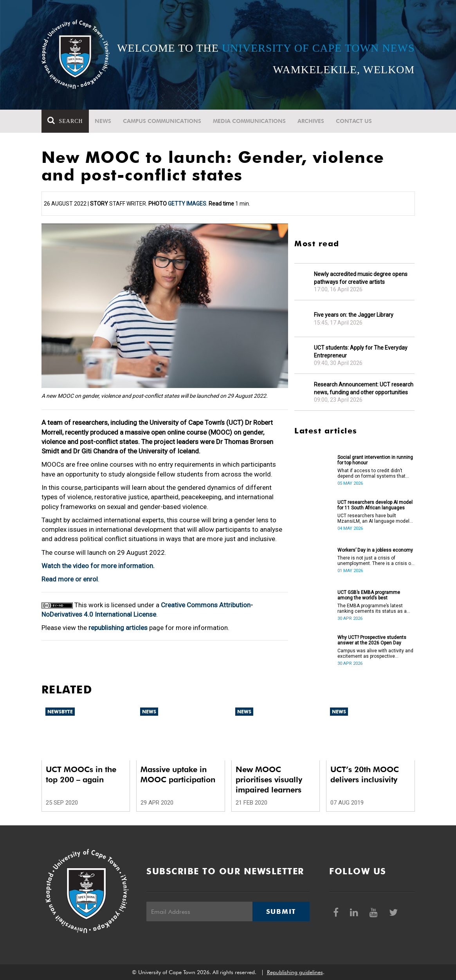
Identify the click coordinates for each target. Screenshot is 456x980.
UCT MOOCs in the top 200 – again (81, 774)
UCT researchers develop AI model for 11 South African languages (375, 505)
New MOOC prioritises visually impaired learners (269, 780)
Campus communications (162, 121)
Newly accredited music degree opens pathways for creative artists (361, 278)
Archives (311, 121)
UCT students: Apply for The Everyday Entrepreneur (361, 352)
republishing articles (118, 628)
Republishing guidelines (295, 972)
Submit (281, 911)
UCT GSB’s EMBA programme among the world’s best (369, 595)
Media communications (249, 121)
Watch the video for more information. (98, 566)
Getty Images (187, 204)
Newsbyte (60, 712)
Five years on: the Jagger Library (354, 315)
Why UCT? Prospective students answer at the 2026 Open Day (372, 640)
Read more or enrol (70, 579)
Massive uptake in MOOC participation (178, 774)
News (103, 121)
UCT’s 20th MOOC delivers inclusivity (365, 774)
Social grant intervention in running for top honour (375, 460)
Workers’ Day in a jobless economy (375, 550)
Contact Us (354, 121)
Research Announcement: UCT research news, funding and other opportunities (364, 388)
